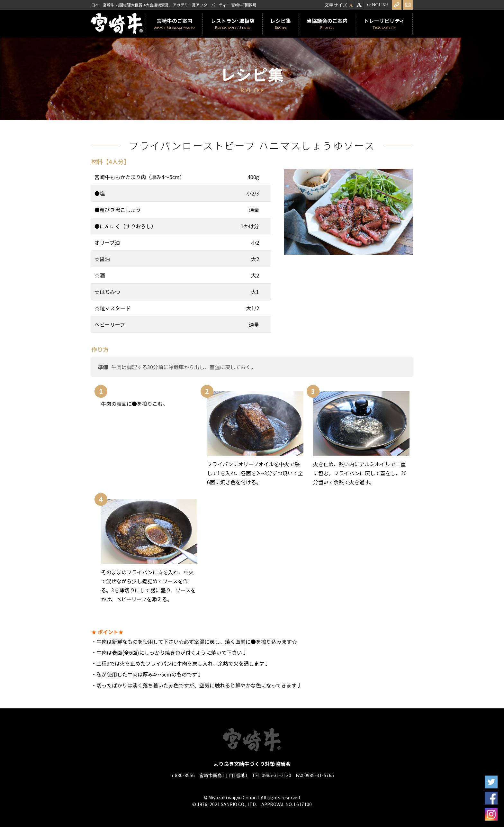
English (379, 5)
